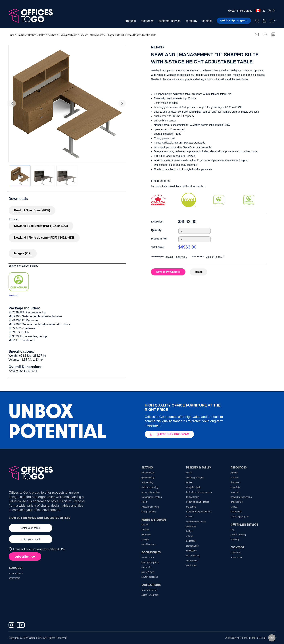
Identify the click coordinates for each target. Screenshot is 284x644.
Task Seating (147, 482)
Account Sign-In (16, 573)
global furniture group (240, 11)
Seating (147, 467)
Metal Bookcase (149, 544)
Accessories (192, 560)
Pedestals (191, 541)
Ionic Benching (193, 556)
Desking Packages (68, 35)
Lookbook (235, 492)
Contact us (236, 553)
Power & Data (148, 572)
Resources (239, 467)
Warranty (235, 539)
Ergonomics (236, 512)
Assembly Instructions (241, 497)
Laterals (145, 525)
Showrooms (236, 557)
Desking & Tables (199, 467)
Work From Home (149, 590)
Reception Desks (194, 487)
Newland (52, 35)
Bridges (190, 531)
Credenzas (191, 526)
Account (16, 568)
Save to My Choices (168, 272)
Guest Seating (148, 478)
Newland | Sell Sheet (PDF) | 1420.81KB (41, 226)
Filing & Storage (154, 520)
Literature (235, 482)
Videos (234, 507)
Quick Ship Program (240, 517)
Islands (190, 517)
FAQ (232, 530)
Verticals (145, 530)
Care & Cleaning (238, 534)
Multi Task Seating (150, 487)
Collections (151, 585)
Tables (189, 482)
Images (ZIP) (23, 253)
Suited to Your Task (150, 595)
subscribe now (25, 557)
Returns (190, 536)
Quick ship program (234, 20)
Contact (237, 547)
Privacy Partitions (150, 577)
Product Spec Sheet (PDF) (32, 210)
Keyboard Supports (150, 562)
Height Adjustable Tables (198, 502)
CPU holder (147, 567)
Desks (189, 473)
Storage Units (192, 546)
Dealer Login (14, 578)
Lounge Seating (149, 512)
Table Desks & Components (199, 492)
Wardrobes (191, 565)
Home (11, 35)
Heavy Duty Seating (151, 492)
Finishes (234, 478)
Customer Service (244, 524)
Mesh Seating (148, 473)
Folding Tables (193, 497)
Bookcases (191, 551)
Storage (145, 539)
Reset (199, 272)
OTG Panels (191, 507)
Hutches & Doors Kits (196, 521)
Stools (144, 502)
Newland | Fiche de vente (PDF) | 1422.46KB (44, 238)
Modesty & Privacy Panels (199, 512)
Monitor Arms (148, 557)
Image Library (237, 502)
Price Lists (235, 487)
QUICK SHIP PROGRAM (169, 434)
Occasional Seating (150, 507)
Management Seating (152, 497)
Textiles (234, 473)
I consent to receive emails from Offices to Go (39, 549)
